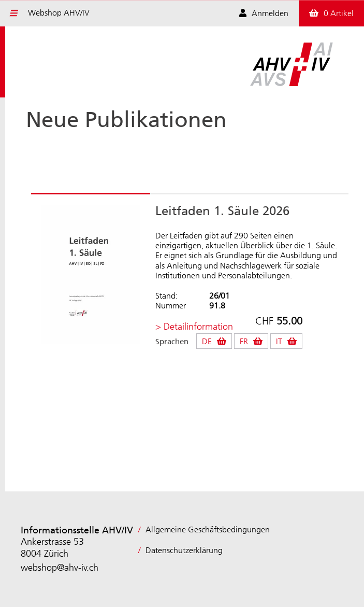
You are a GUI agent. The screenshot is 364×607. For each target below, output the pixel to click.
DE (207, 341)
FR (244, 341)
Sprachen (172, 342)
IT (279, 341)
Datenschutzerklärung (184, 550)
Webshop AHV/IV (59, 13)
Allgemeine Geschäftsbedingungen (208, 530)
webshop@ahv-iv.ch (60, 568)
